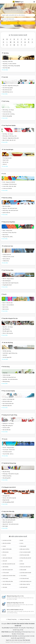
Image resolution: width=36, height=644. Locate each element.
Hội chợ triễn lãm (7, 430)
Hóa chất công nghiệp (8, 88)
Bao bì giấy (5, 526)
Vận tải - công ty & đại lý (8, 279)
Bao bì (5, 294)
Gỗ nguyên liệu (6, 496)
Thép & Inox (5, 578)
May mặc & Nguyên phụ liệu (10, 318)
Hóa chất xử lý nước (7, 90)
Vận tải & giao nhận (8, 270)
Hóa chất (6, 77)
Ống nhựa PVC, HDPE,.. (8, 237)
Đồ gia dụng (6, 367)
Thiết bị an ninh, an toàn (9, 257)
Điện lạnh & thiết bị (25, 549)
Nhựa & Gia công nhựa (9, 222)
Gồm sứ (5, 164)
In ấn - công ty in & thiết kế (9, 182)
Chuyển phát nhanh (7, 285)
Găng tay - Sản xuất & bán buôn (10, 208)
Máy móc (22, 564)
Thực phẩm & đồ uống (8, 581)
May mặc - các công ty (8, 327)
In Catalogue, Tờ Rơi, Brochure (10, 184)
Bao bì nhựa (5, 235)
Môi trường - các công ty (8, 110)
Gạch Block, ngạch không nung (10, 353)
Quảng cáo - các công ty (8, 423)
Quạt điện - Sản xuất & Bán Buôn (10, 379)
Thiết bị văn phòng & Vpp (10, 463)
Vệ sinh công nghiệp (7, 116)
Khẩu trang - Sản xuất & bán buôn (10, 210)
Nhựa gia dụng (6, 381)
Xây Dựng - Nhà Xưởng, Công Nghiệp (11, 66)
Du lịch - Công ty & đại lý (9, 447)
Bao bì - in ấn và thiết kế (8, 305)
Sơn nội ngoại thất (7, 357)
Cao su (22, 543)
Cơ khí (4, 546)
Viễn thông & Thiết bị (25, 584)
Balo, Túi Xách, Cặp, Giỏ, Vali (9, 140)
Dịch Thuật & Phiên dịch (8, 403)
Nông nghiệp (23, 570)
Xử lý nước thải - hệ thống (9, 114)
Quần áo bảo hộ (6, 213)
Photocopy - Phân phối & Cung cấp (11, 474)
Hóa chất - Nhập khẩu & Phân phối (11, 86)
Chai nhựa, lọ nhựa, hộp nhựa (9, 232)
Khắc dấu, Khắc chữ (7, 405)
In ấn (5, 174)
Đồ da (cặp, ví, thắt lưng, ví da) (10, 136)
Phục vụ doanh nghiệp (9, 391)
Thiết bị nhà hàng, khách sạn (9, 377)
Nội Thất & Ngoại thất (8, 570)
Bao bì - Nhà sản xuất (8, 303)
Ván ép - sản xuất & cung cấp (9, 498)
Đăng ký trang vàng (15, 596)
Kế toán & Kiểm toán (7, 401)
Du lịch (5, 439)
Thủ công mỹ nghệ (8, 150)
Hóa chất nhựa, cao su (8, 92)
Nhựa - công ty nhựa (7, 230)
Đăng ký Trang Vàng (12, 619)
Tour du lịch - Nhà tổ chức (9, 450)
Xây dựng (6, 53)
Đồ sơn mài (6, 162)
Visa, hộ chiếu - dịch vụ (8, 454)
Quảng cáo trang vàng (15, 603)
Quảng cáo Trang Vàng (25, 619)
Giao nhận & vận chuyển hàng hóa (11, 283)
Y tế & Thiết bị (23, 576)
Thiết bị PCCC (6, 261)
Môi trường (6, 101)
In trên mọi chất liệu (7, 188)
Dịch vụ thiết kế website (15, 610)
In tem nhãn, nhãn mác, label (9, 186)
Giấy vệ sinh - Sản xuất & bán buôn (11, 524)
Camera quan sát (7, 254)
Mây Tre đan (6, 160)
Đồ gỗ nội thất (6, 500)
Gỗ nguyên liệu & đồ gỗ (9, 487)
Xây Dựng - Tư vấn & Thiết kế (10, 64)
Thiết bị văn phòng (7, 476)
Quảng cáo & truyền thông (10, 415)
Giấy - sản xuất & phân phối (9, 520)
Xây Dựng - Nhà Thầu (8, 61)
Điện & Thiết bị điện (7, 549)
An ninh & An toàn (8, 246)
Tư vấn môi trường (7, 112)
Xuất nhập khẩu (24, 587)
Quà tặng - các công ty (8, 134)
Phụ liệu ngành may (7, 331)
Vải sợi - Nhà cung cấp (8, 333)
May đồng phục (6, 329)
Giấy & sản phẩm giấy (9, 511)
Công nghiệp (23, 546)
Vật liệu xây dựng (8, 343)
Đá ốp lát (5, 355)
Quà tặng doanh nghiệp (9, 125)
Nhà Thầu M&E (6, 68)
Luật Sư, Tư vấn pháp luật (8, 399)
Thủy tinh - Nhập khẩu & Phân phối (11, 138)
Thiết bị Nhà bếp (6, 375)
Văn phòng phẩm (7, 478)
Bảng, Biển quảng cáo (8, 425)
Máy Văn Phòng (6, 472)
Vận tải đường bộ (7, 281)
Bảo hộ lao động (8, 198)
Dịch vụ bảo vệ (6, 259)
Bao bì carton (6, 309)
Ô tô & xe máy (6, 573)
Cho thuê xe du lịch (7, 452)
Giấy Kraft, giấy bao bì (8, 522)
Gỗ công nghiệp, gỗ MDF (8, 502)
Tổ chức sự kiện (6, 428)
